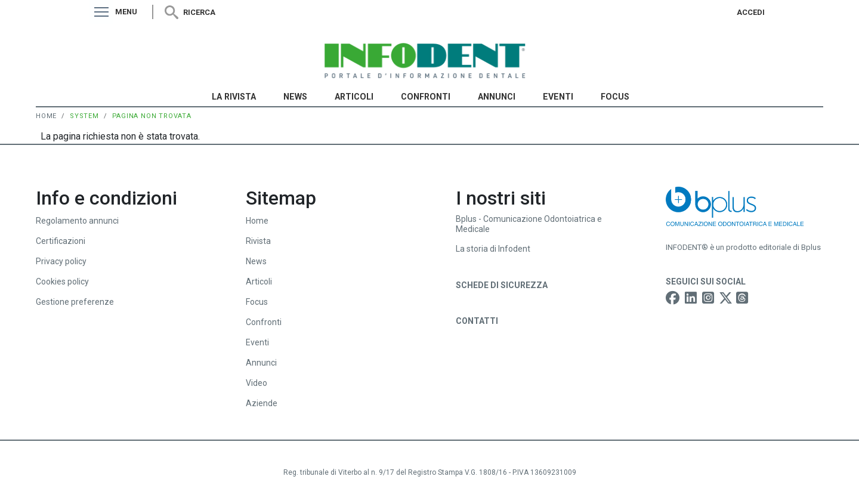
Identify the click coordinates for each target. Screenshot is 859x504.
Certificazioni (61, 241)
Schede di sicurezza (502, 285)
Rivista (258, 241)
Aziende (262, 403)
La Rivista (234, 97)
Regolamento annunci (77, 221)
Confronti (426, 97)
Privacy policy (61, 261)
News (295, 97)
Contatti (477, 321)
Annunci (497, 97)
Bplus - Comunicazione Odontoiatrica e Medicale (529, 224)
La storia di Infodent (493, 249)
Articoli (354, 97)
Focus (615, 97)
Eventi (558, 97)
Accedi (751, 12)
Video (257, 383)
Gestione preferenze (75, 302)
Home (46, 116)
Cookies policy (62, 282)
